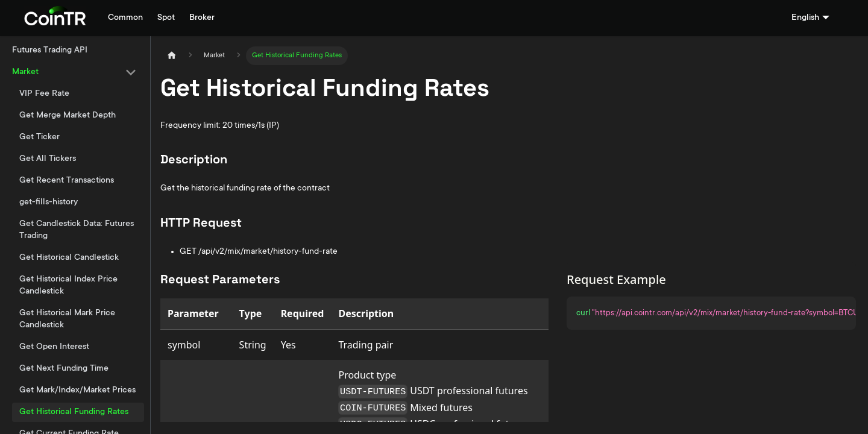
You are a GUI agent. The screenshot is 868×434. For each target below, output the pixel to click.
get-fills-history (49, 203)
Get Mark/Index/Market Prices (77, 391)
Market (25, 72)
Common (125, 18)
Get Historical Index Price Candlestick (68, 286)
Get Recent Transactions (67, 181)
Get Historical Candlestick (69, 258)
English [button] (805, 18)
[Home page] (172, 56)
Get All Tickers (48, 159)
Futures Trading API (50, 51)
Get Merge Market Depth (68, 116)
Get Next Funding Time (64, 369)
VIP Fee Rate (44, 94)
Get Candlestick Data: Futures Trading (77, 230)
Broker (202, 18)
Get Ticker (39, 137)
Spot (166, 18)
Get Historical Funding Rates (74, 412)
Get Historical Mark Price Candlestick (67, 319)
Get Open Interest (54, 347)
